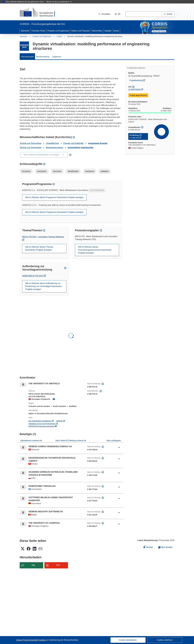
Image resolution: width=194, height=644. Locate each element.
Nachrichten (97, 31)
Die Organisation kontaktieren (41, 421)
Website (61, 421)
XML (33, 565)
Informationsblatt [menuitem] (27, 57)
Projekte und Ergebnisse (58, 31)
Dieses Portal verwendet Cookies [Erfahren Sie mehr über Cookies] (31, 640)
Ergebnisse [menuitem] (57, 57)
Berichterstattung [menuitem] (43, 57)
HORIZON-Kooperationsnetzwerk (43, 426)
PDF (58, 565)
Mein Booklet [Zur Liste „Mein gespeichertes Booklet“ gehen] (165, 547)
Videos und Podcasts (80, 31)
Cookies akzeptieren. (128, 640)
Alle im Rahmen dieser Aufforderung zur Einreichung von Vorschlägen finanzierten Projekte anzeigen (43, 286)
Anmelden (104, 14)
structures (57, 171)
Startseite (25, 31)
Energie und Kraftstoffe (73, 143)
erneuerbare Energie (98, 143)
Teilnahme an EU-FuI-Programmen (43, 424)
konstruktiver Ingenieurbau (81, 148)
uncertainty (42, 171)
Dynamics (26, 171)
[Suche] (168, 14)
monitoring (90, 171)
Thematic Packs (38, 31)
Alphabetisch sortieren (30, 441)
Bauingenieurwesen (55, 148)
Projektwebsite (138, 80)
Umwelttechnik (52, 143)
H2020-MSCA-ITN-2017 (33, 276)
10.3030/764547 (135, 89)
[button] (118, 14)
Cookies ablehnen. (165, 640)
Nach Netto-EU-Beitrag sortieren (70, 441)
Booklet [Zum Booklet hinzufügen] (148, 547)
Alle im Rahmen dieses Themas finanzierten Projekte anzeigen (39, 248)
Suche (116, 31)
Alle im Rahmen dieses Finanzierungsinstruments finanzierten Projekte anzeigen (95, 250)
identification (73, 171)
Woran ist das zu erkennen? (59, 2)
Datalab (108, 31)
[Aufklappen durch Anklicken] (119, 448)
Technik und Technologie (30, 143)
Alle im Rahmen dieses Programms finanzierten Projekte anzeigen (54, 197)
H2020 (59, 36)
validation (105, 171)
